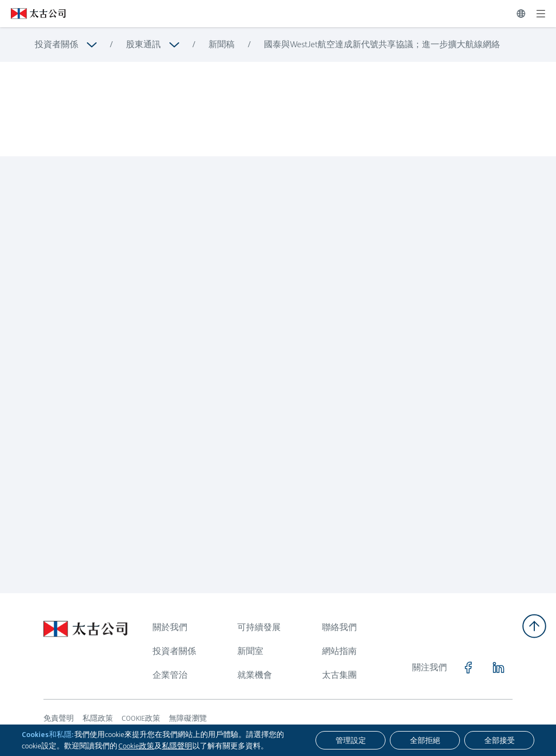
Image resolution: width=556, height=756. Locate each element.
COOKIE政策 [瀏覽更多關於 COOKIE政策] (141, 718)
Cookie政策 (136, 746)
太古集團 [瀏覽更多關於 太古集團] (339, 675)
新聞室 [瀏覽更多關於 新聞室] (250, 651)
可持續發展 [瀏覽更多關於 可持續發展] (259, 627)
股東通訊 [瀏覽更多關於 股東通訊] (143, 44)
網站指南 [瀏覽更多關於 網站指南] (339, 651)
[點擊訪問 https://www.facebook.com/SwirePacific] (468, 668)
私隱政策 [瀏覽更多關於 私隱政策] (98, 718)
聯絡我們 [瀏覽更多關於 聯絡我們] (339, 627)
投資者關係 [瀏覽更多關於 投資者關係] (56, 44)
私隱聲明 (177, 746)
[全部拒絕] (425, 740)
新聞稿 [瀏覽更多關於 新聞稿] (222, 44)
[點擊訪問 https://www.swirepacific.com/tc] (33, 14)
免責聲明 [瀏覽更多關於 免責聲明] (59, 718)
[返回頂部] (534, 626)
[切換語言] (521, 14)
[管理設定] (350, 740)
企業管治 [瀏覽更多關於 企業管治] (170, 675)
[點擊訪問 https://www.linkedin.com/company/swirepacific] (498, 668)
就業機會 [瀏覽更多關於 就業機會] (255, 675)
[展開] (541, 14)
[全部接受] (499, 740)
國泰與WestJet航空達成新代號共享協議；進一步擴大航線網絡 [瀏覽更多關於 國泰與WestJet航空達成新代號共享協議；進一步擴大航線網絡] (382, 44)
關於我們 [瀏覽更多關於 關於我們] (170, 627)
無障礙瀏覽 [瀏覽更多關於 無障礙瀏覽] (188, 718)
